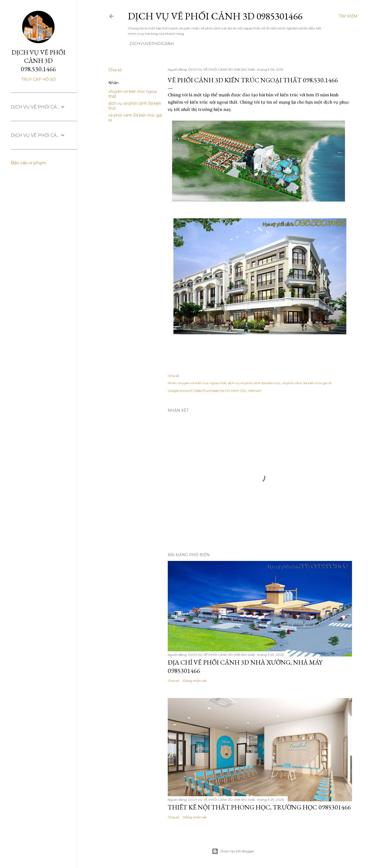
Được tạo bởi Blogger (233, 851)
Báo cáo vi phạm (28, 163)
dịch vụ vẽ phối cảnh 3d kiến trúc (254, 383)
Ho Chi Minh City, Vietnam (241, 391)
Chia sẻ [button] (115, 70)
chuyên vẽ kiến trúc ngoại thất (202, 383)
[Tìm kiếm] (348, 16)
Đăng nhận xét (195, 681)
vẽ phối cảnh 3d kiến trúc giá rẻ (307, 383)
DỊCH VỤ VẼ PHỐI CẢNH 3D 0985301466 (215, 16)
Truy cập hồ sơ (38, 79)
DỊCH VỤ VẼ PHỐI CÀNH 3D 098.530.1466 (38, 61)
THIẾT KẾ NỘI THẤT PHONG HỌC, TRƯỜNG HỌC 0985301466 (259, 807)
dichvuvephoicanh (152, 44)
